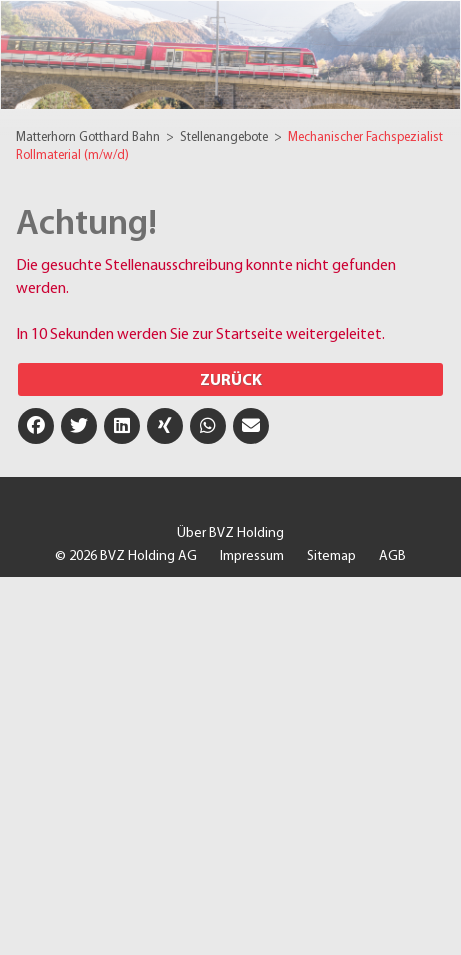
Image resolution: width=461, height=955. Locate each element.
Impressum (252, 556)
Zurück (231, 381)
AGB (392, 556)
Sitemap (331, 556)
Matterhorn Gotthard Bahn (89, 137)
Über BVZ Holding (230, 533)
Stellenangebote (225, 137)
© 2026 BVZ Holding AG (126, 556)
